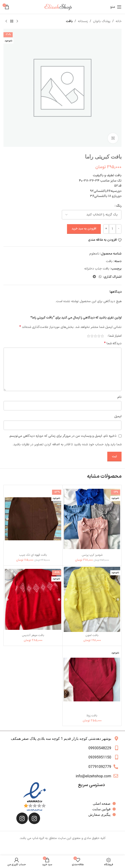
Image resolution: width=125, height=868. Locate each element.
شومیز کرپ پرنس (92, 555)
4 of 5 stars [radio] (92, 336)
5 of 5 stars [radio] (89, 336)
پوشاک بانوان (102, 21)
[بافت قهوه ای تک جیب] (33, 519)
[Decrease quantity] (119, 229)
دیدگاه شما (113, 344)
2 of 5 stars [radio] (99, 336)
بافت (69, 21)
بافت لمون (92, 635)
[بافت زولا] (92, 680)
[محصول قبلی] (17, 21)
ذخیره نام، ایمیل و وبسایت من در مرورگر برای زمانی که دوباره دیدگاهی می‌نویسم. (63, 436)
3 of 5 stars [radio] (95, 336)
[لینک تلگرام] (94, 277)
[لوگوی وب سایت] (60, 7)
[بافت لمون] (92, 599)
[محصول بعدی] (6, 21)
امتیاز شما (115, 336)
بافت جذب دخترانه (97, 269)
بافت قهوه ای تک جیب (33, 555)
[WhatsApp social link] (100, 277)
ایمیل (118, 416)
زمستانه (83, 21)
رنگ (119, 206)
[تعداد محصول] (112, 229)
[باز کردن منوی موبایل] (116, 7)
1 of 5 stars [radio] (102, 336)
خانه (119, 21)
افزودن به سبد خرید (84, 229)
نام (119, 397)
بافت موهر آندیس (33, 635)
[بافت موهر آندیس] (33, 599)
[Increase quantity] (106, 229)
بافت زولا (92, 716)
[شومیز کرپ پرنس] (92, 519)
